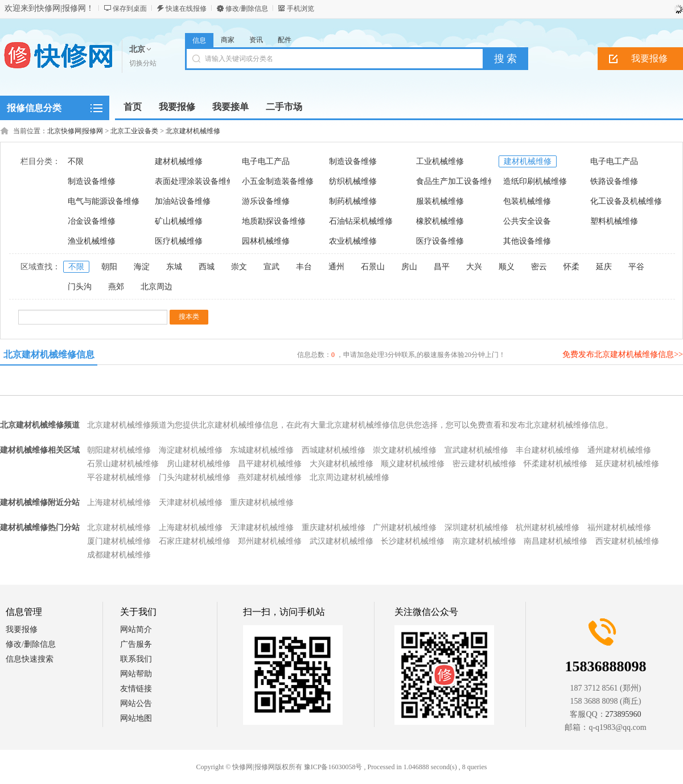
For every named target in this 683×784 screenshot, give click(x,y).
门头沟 (80, 287)
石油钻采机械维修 (361, 221)
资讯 (256, 40)
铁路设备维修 (614, 181)
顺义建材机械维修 (413, 464)
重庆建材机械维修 (262, 502)
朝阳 (109, 267)
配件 (285, 40)
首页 (133, 107)
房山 (409, 267)
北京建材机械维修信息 (49, 354)
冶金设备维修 (92, 221)
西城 (207, 267)
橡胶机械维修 (440, 221)
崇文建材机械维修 (405, 450)
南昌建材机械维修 (556, 541)
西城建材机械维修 (334, 450)
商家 (228, 40)
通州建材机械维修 (619, 450)
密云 (539, 267)
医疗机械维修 (179, 241)
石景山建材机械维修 (123, 464)
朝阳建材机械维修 (119, 450)
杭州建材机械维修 (548, 528)
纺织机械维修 (353, 181)
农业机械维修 (353, 241)
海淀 (142, 267)
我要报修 (22, 629)
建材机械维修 (179, 161)
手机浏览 (301, 9)
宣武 (271, 267)
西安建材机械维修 (627, 541)
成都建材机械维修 (119, 555)
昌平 (442, 267)
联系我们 (136, 659)
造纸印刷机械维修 (535, 181)
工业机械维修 (440, 161)
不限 (76, 161)
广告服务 (136, 644)
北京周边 (157, 287)
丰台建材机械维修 (548, 450)
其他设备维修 (527, 241)
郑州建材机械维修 (270, 541)
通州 (336, 267)
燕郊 (116, 287)
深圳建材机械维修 (476, 528)
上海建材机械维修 (119, 502)
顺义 (507, 267)
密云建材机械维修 (484, 464)
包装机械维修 (527, 201)
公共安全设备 (527, 221)
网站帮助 (136, 674)
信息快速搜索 (30, 659)
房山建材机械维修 (199, 464)
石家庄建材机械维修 (195, 541)
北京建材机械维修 (193, 131)
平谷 (636, 267)
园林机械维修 (266, 241)
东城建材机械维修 (262, 450)
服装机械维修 (440, 201)
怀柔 (571, 267)
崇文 (239, 267)
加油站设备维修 (183, 201)
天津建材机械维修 (191, 502)
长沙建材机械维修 (413, 541)
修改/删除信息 (247, 9)
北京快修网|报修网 (75, 131)
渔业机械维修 (92, 241)
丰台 (304, 267)
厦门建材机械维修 (119, 541)
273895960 (624, 714)
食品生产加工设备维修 (456, 181)
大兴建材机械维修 (341, 464)
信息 (199, 40)
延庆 (604, 267)
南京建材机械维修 (484, 541)
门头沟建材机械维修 (195, 477)
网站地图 (136, 718)
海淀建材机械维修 (191, 450)
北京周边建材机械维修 (349, 477)
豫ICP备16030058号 (333, 767)
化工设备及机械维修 (626, 201)
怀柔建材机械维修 (556, 464)
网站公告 (136, 703)
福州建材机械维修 (619, 528)
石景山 (373, 267)
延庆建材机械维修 (627, 464)
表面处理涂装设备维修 (195, 181)
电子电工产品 (266, 161)
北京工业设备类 (134, 131)
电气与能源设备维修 (104, 201)
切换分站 (143, 63)
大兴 (474, 267)
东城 (174, 267)
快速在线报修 (186, 9)
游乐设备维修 (266, 201)
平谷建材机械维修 (119, 477)
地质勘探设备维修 (274, 221)
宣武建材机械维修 (476, 450)
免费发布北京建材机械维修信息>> (623, 354)
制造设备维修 (353, 161)
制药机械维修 (353, 201)
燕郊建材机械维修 (270, 477)
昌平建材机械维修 (270, 464)
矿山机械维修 (179, 221)
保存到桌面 (130, 9)
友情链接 (136, 689)
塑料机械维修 (614, 221)
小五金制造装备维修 (278, 181)
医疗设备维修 (440, 241)
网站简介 (136, 629)
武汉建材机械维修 (341, 541)
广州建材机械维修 (405, 528)
